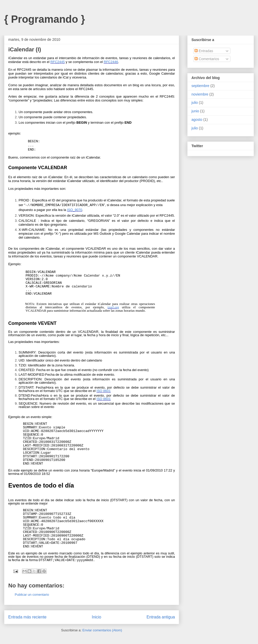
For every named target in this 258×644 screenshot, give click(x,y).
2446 (114, 62)
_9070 (77, 210)
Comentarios (207, 59)
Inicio (96, 617)
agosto (197, 120)
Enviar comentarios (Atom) (102, 630)
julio (195, 103)
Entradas (204, 51)
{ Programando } (45, 19)
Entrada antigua (161, 617)
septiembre (200, 86)
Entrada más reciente (27, 617)
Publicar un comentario (32, 595)
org (117, 307)
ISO (70, 210)
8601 (106, 391)
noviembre (200, 94)
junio (195, 111)
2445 (61, 62)
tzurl (111, 307)
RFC (54, 62)
